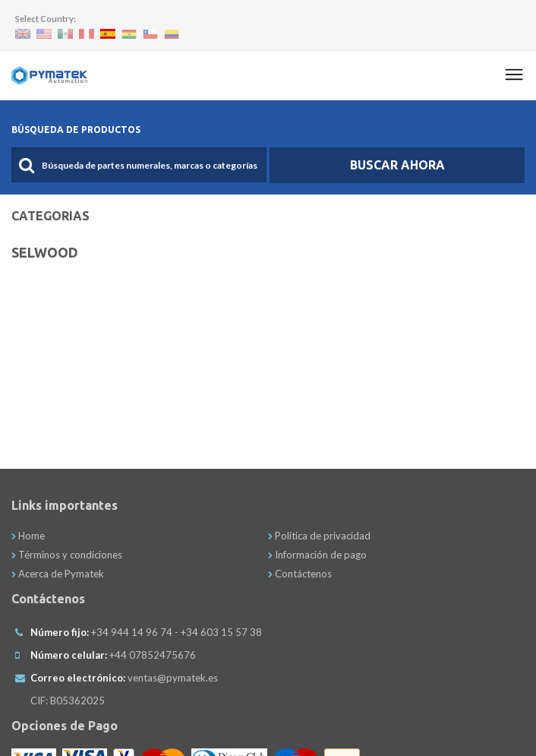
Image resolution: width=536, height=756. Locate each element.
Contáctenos (300, 574)
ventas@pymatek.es (173, 678)
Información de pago (317, 555)
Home (28, 536)
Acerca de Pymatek (58, 574)
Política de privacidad (319, 536)
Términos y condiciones (67, 555)
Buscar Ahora (397, 165)
